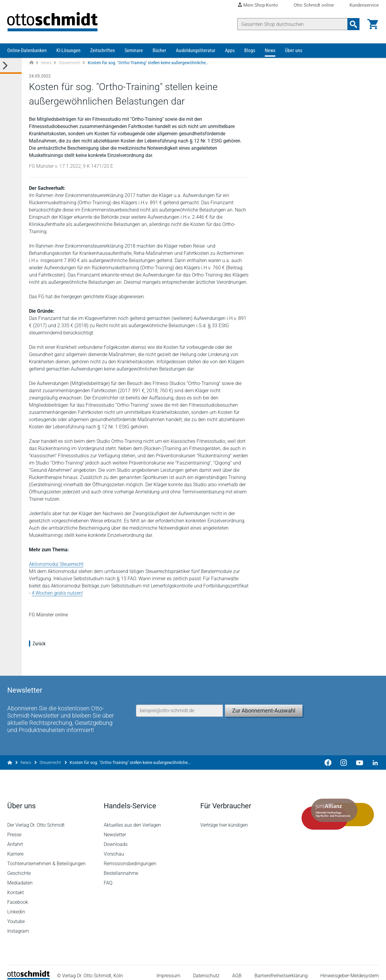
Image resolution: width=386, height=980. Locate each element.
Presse (14, 828)
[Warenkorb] (373, 24)
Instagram (18, 924)
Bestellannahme (121, 867)
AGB (237, 969)
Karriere (15, 847)
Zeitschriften (103, 50)
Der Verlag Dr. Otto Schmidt (36, 818)
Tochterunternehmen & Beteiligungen (46, 857)
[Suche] (293, 24)
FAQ (108, 876)
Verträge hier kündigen (224, 818)
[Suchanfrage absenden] (353, 24)
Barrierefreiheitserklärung (281, 969)
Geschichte (19, 867)
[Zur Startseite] (31, 63)
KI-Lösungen (68, 50)
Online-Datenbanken (27, 50)
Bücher (159, 50)
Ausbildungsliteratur (196, 50)
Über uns (294, 50)
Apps (230, 50)
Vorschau (114, 847)
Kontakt (16, 886)
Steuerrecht (70, 63)
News (270, 50)
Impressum (168, 969)
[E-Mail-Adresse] (179, 704)
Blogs (250, 50)
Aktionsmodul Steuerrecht (56, 564)
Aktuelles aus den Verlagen (132, 818)
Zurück (39, 644)
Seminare (134, 50)
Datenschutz (206, 969)
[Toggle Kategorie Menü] (11, 66)
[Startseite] (28, 971)
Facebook (18, 895)
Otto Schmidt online (314, 5)
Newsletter (115, 828)
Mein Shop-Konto (261, 5)
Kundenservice (364, 5)
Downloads (116, 838)
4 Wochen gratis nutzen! (57, 593)
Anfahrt (15, 838)
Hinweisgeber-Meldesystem (350, 969)
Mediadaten (20, 876)
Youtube (16, 915)
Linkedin (16, 905)
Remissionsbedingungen (130, 857)
